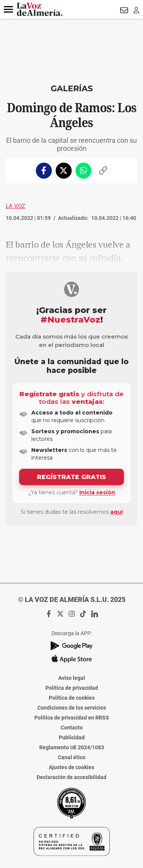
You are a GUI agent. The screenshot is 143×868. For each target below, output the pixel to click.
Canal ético (72, 757)
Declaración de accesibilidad (71, 777)
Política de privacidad (72, 688)
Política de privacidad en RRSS (72, 718)
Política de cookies (72, 698)
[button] (8, 10)
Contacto (72, 728)
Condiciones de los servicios (72, 708)
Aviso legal (72, 678)
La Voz (15, 206)
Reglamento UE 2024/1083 (72, 747)
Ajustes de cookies (71, 767)
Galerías (72, 88)
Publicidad (72, 737)
